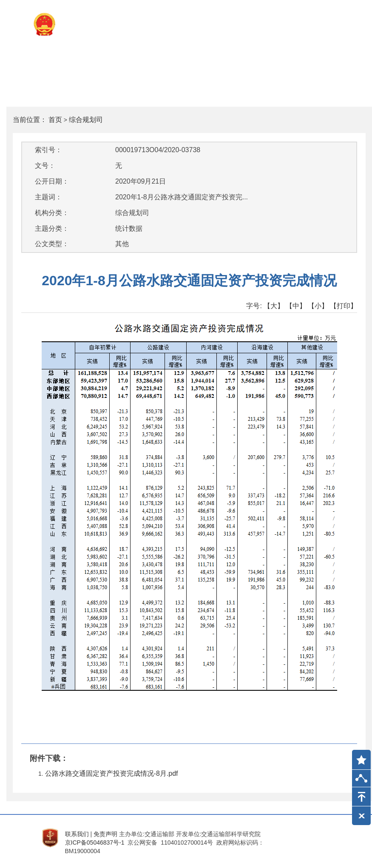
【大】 (274, 306)
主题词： (48, 197)
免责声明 (105, 834)
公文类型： (52, 244)
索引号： (48, 150)
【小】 (318, 306)
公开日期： (52, 181)
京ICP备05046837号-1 (95, 842)
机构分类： (52, 213)
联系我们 (77, 834)
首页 (55, 120)
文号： (45, 166)
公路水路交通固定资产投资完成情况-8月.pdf (112, 773)
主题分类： (52, 228)
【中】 (296, 306)
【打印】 (344, 306)
